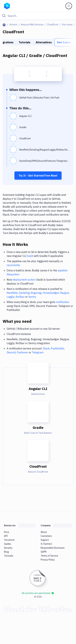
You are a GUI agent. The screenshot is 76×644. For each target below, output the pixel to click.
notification (63, 302)
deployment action (24, 280)
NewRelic (12, 293)
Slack (46, 348)
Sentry (32, 297)
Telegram (38, 352)
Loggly (11, 297)
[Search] (41, 16)
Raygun (65, 293)
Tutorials (25, 42)
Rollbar (20, 297)
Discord (11, 352)
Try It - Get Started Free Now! (38, 176)
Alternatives (44, 42)
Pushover (22, 352)
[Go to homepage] (7, 6)
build (30, 256)
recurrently (13, 265)
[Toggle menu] (69, 6)
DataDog (24, 293)
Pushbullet (57, 348)
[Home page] (5, 25)
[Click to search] (38, 16)
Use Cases (64, 42)
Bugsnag (36, 293)
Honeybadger (51, 293)
